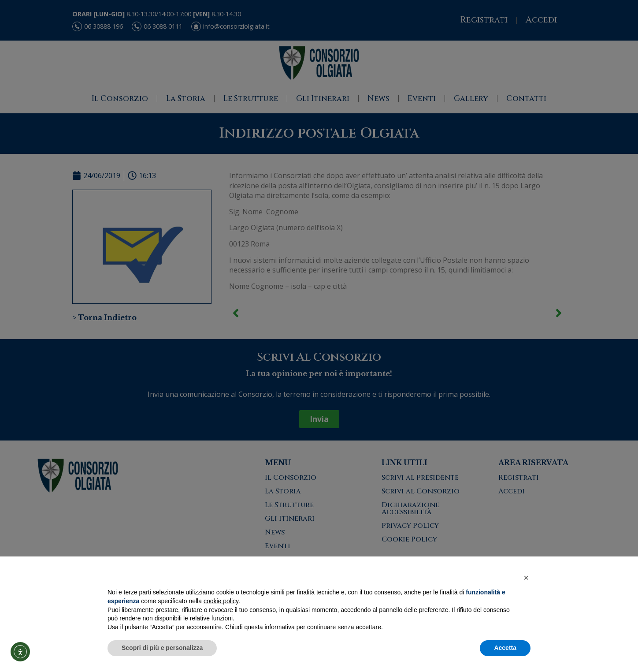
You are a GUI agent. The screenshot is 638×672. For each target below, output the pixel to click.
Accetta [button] (505, 648)
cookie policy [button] (221, 601)
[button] (526, 578)
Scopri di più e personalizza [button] (162, 648)
